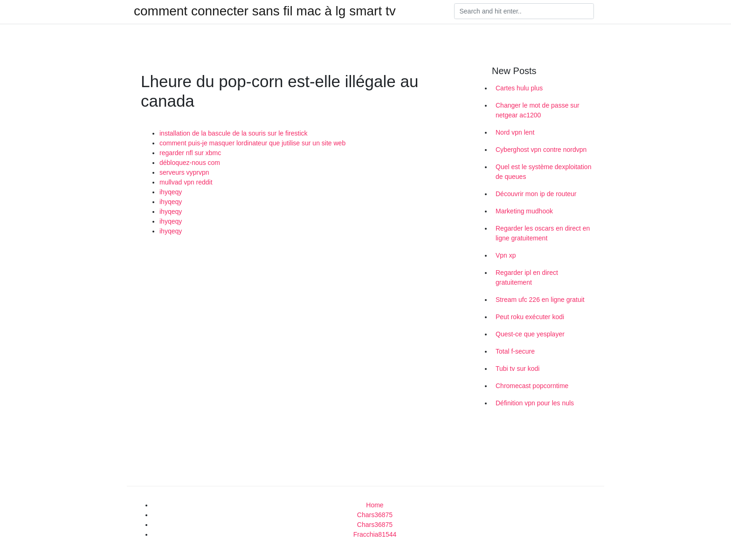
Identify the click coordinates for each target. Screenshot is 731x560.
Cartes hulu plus (519, 88)
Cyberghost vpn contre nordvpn (541, 150)
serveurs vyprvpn (184, 172)
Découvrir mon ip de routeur (536, 194)
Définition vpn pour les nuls (535, 403)
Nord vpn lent (515, 132)
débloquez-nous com (190, 163)
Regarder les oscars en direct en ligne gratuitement (543, 233)
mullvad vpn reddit (186, 182)
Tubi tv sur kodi (517, 369)
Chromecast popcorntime (532, 386)
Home (375, 505)
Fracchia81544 (375, 534)
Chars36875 (375, 515)
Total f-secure (515, 351)
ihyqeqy (171, 192)
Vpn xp (506, 255)
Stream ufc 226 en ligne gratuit (540, 300)
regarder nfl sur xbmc (190, 153)
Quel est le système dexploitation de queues (543, 172)
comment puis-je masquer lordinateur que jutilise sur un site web (252, 143)
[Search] (524, 11)
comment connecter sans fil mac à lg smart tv (265, 11)
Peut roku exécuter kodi (530, 317)
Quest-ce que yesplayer (530, 334)
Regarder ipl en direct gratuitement (527, 277)
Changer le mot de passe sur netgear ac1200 (538, 110)
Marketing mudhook (524, 211)
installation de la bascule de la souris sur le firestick (234, 133)
